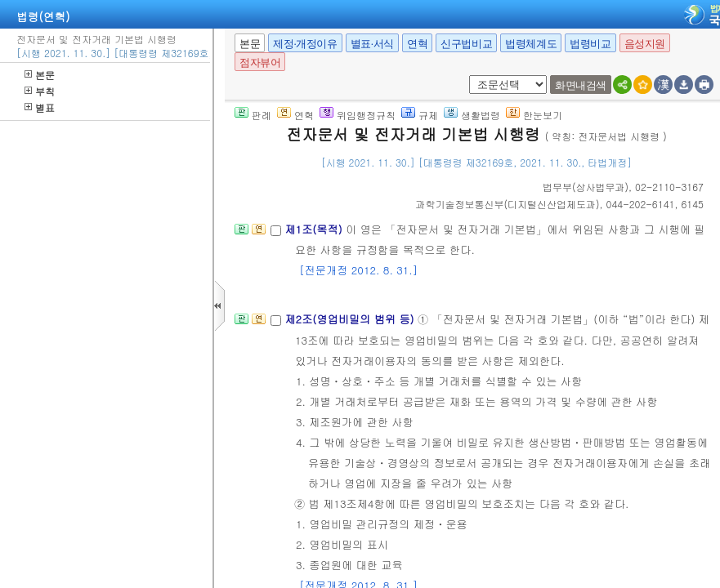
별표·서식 (372, 44)
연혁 (417, 44)
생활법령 (472, 115)
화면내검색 (581, 85)
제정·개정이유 (305, 44)
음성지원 (645, 44)
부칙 (40, 91)
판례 (253, 115)
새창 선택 (466, 76)
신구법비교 (466, 44)
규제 (420, 115)
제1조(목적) (315, 229)
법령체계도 (531, 44)
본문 (40, 75)
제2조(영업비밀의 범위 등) (351, 319)
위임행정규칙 (358, 115)
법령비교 (590, 44)
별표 (40, 107)
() (586, 187)
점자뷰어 (260, 62)
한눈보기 (534, 115)
